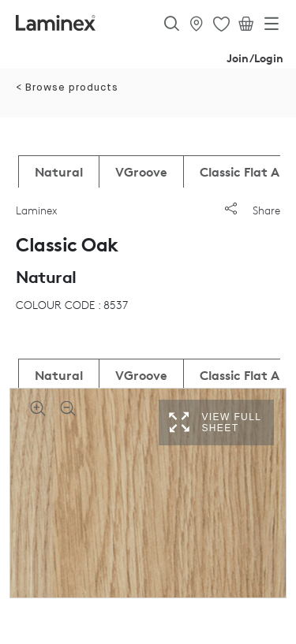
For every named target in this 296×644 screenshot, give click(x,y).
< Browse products (67, 88)
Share (253, 210)
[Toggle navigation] (272, 27)
